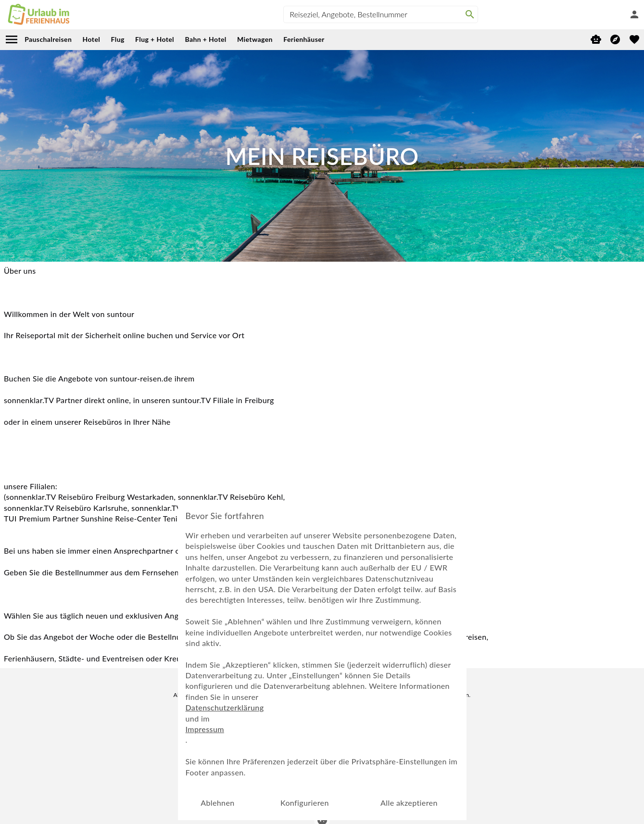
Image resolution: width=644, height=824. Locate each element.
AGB (442, 758)
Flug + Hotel (155, 39)
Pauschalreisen (48, 39)
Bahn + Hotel (205, 39)
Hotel (92, 39)
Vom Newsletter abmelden (322, 734)
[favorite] (634, 39)
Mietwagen (255, 39)
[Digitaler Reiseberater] (596, 39)
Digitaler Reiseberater (279, 758)
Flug (118, 39)
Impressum (334, 758)
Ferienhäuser (304, 39)
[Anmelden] (634, 14)
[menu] (12, 39)
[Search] (470, 14)
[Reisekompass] (615, 39)
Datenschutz (377, 758)
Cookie (415, 758)
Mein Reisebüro (216, 758)
